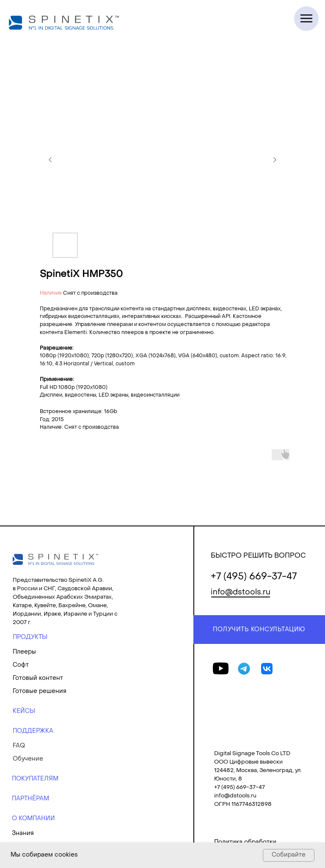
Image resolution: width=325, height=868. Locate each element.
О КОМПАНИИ (33, 819)
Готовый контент (38, 678)
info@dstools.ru (241, 593)
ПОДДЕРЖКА (33, 731)
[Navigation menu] (306, 19)
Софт (21, 665)
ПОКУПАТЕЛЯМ (35, 779)
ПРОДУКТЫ (30, 637)
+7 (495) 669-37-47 (254, 577)
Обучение (28, 759)
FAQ (19, 746)
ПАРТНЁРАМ (30, 799)
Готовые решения (40, 691)
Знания (23, 834)
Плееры (24, 652)
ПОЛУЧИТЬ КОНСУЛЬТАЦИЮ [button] (259, 630)
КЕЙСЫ (24, 711)
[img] (55, 559)
